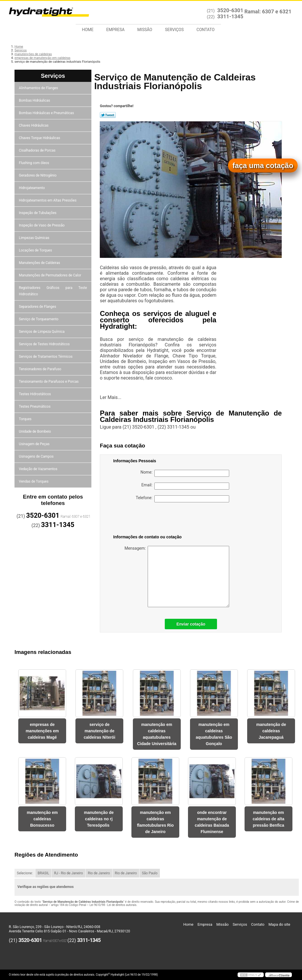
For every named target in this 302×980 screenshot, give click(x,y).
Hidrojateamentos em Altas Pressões (48, 200)
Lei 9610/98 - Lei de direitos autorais (113, 905)
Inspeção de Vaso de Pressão (42, 225)
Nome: (185, 473)
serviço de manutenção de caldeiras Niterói (99, 731)
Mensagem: (177, 577)
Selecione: (25, 873)
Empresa (115, 30)
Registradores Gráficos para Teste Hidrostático (53, 291)
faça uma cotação (263, 166)
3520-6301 (230, 10)
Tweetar (108, 115)
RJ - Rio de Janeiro (68, 873)
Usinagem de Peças (35, 444)
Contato (205, 30)
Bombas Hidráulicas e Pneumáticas (47, 113)
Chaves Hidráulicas (34, 125)
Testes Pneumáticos (35, 407)
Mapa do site (279, 924)
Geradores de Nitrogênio (38, 175)
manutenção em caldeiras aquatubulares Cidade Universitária (157, 734)
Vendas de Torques (34, 481)
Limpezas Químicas (35, 238)
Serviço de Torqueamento (39, 319)
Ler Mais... (111, 397)
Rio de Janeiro (99, 873)
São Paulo (150, 873)
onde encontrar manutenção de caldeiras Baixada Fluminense (212, 822)
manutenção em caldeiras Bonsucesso (42, 819)
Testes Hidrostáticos (35, 394)
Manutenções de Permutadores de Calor (50, 275)
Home (88, 30)
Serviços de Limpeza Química (42, 332)
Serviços (174, 30)
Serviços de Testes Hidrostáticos (45, 344)
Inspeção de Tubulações (38, 213)
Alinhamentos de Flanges (39, 88)
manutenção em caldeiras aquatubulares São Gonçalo (214, 734)
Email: (185, 486)
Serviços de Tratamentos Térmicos (46, 357)
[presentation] (150, 519)
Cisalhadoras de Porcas (38, 150)
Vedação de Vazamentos (39, 469)
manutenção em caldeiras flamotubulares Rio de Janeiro (155, 822)
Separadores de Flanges (38, 307)
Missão (145, 30)
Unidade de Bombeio (35, 431)
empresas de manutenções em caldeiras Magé (42, 731)
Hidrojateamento (32, 188)
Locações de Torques (36, 250)
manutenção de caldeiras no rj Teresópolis (99, 819)
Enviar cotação (191, 624)
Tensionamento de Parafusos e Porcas (49, 382)
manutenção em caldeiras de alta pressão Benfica (268, 819)
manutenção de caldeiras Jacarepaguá (271, 731)
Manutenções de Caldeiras (40, 263)
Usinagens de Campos (37, 456)
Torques (26, 419)
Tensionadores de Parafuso (40, 369)
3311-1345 (230, 16)
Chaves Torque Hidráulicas (40, 138)
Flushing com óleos (34, 163)
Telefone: (182, 499)
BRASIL (44, 873)
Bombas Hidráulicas (35, 100)
